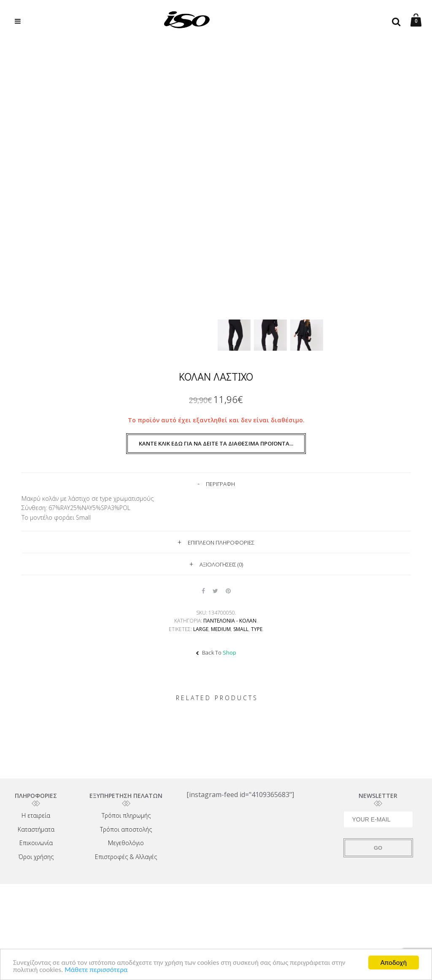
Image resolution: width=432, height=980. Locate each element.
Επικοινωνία (36, 843)
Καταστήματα (36, 829)
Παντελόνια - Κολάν (230, 621)
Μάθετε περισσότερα (96, 970)
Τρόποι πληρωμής (126, 815)
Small (241, 629)
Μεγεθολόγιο (126, 843)
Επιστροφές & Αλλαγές (126, 857)
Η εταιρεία (36, 815)
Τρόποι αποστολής (126, 829)
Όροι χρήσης (36, 857)
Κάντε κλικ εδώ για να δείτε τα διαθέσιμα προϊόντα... (216, 443)
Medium (221, 629)
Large (201, 629)
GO (378, 848)
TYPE (257, 629)
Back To (216, 653)
